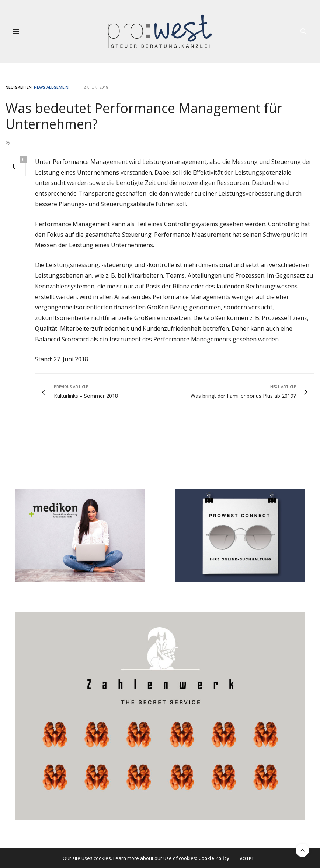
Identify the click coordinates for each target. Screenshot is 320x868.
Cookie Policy (214, 858)
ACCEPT (247, 859)
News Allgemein (51, 87)
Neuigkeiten (19, 87)
